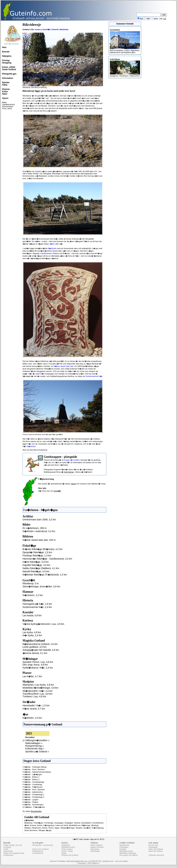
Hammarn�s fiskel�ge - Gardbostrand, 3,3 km (47, 559)
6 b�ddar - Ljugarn (31, 800)
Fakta (5, 85)
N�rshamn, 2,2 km (33, 595)
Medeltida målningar (128, 853)
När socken (36, 29)
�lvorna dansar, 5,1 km (35, 653)
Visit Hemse (69, 472)
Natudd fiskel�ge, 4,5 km (36, 571)
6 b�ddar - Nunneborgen (33, 805)
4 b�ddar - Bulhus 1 (31, 777)
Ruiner (45, 828)
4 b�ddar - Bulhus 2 (31, 779)
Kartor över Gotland (41, 849)
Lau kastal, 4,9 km (32, 615)
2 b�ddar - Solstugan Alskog (34, 767)
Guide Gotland (9, 69)
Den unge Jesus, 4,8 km (35, 665)
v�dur (52, 244)
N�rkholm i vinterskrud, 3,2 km (39, 531)
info (161, 19)
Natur (5, 94)
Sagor (57, 828)
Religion (28, 828)
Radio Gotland (96, 845)
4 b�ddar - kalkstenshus (33, 792)
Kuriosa (33, 825)
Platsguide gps (9, 74)
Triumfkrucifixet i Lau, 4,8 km (38, 694)
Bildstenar (29, 823)
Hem (4, 47)
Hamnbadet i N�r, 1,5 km (36, 705)
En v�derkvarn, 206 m (35, 528)
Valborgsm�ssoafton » (37, 740)
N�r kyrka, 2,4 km (32, 635)
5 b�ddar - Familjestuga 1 (33, 795)
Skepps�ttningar (67, 828)
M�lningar (86, 825)
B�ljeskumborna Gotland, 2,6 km (40, 644)
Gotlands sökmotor (156, 855)
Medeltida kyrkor (68, 847)
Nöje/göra (7, 56)
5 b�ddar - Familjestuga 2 (33, 797)
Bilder (5, 102)
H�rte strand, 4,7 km (34, 709)
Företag (6, 60)
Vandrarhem (9, 855)
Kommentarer (8, 106)
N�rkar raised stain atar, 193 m (39, 540)
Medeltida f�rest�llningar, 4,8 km (41, 688)
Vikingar (42, 830)
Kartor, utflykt (9, 67)
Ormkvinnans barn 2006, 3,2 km (39, 520)
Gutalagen (69, 823)
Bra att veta (153, 845)
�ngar (49, 830)
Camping (7, 847)
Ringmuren (37, 828)
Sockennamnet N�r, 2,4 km (37, 607)
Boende (6, 52)
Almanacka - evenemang (43, 845)
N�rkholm (52, 248)
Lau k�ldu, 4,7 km (32, 676)
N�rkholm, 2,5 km (32, 718)
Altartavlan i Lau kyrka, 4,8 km (38, 685)
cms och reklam (122, 861)
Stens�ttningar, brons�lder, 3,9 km (41, 586)
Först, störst (7, 108)
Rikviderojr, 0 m (31, 583)
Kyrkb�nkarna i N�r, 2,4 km (38, 668)
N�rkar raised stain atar (64, 366)
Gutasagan (59, 823)
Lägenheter (8, 851)
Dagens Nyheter (97, 847)
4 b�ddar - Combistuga (32, 784)
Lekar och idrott (62, 825)
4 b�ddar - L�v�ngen (32, 774)
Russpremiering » (34, 746)
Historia (6, 89)
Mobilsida (64, 29)
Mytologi (95, 825)
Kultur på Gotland (156, 849)
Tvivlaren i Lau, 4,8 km (34, 696)
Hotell (6, 849)
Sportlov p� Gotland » (37, 752)
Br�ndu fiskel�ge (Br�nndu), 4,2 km (43, 549)
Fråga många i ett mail (13, 845)
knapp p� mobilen (72, 460)
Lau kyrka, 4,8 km (32, 632)
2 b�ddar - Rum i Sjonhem (34, 769)
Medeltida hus (75, 825)
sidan (38, 374)
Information (8, 78)
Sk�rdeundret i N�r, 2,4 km (38, 691)
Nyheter (6, 83)
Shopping (7, 63)
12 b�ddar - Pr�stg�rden (34, 807)
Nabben (56, 253)
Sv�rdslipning (98, 828)
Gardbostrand (46, 253)
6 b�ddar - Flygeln (30, 802)
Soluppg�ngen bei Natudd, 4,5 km (41, 650)
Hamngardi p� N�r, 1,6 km (37, 604)
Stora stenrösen (31, 830)
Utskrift (55, 29)
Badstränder (125, 845)
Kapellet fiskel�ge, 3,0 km (37, 565)
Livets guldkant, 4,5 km (35, 647)
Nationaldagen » (34, 743)
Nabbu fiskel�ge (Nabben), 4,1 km (41, 568)
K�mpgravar (49, 825)
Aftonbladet (95, 851)
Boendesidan (36, 811)
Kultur (5, 92)
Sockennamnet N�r (94, 376)
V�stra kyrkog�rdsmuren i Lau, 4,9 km (43, 624)
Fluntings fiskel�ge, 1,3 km (37, 556)
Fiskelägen (124, 847)
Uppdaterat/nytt (8, 104)
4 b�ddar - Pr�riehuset (33, 787)
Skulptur (79, 828)
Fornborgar (49, 823)
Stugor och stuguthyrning (14, 853)
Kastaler (123, 849)
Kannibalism (86, 823)
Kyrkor (40, 825)
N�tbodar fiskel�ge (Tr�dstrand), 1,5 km (45, 575)
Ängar (64, 853)
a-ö (165, 19)
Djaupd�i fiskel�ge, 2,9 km (37, 552)
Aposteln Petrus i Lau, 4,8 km (38, 662)
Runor (51, 828)
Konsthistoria (38, 853)
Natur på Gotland (156, 851)
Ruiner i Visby (67, 851)
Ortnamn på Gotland (70, 855)
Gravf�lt (46, 29)
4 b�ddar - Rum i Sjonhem (34, 790)
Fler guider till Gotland (129, 855)
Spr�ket (87, 828)
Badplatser (66, 845)
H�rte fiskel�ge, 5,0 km (36, 562)
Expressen (95, 849)
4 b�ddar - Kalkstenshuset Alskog (37, 772)
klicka (74, 484)
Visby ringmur (67, 849)
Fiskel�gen (39, 823)
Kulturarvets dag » (35, 748)
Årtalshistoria (38, 851)
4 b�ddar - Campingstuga (33, 782)
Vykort (5, 98)
